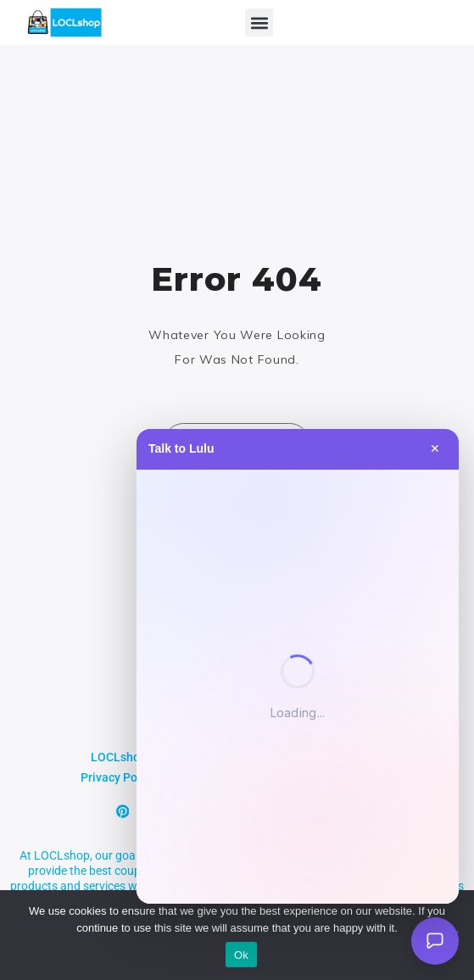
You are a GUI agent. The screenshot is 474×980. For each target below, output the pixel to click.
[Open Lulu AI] (435, 941)
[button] (259, 22)
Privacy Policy (118, 777)
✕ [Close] (435, 448)
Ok (241, 955)
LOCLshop (119, 757)
